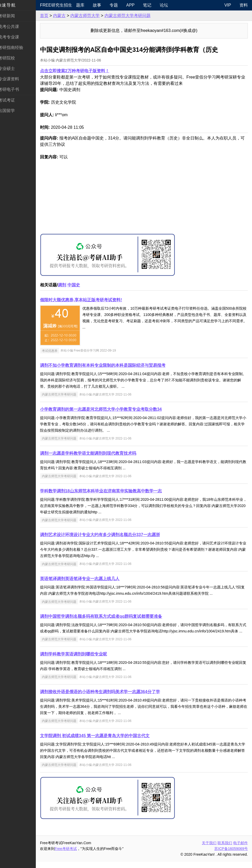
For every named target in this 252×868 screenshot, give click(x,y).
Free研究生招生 (61, 5)
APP (135, 5)
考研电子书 (15, 89)
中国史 (80, 285)
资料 (244, 5)
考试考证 (13, 100)
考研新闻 (13, 16)
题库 (85, 5)
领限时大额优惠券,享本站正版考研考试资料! (87, 300)
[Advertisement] (147, 197)
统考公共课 (15, 27)
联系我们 (225, 849)
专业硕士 (13, 68)
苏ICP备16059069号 (231, 855)
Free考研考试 (72, 855)
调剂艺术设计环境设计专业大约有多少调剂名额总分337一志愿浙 (106, 535)
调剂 (68, 285)
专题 (119, 5)
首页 (50, 16)
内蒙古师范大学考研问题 (134, 16)
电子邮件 (240, 849)
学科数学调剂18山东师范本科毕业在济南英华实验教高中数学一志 (107, 491)
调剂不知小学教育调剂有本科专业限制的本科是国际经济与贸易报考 (109, 365)
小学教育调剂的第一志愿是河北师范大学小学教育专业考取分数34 (107, 409)
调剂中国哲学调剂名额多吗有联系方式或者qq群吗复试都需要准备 (107, 616)
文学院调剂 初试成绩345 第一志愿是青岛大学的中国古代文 (101, 742)
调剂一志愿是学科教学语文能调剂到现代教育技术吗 (94, 453)
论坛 (169, 5)
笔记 (152, 5)
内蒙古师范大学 (91, 16)
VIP (228, 5)
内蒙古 (65, 16)
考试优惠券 (56, 350)
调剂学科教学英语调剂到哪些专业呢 (79, 660)
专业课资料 (15, 79)
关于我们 (209, 849)
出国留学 (13, 111)
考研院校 (13, 58)
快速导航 (13, 5)
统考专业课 (15, 37)
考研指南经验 (17, 48)
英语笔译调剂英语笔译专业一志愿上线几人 (86, 579)
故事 (102, 5)
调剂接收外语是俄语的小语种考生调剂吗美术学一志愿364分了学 (106, 698)
